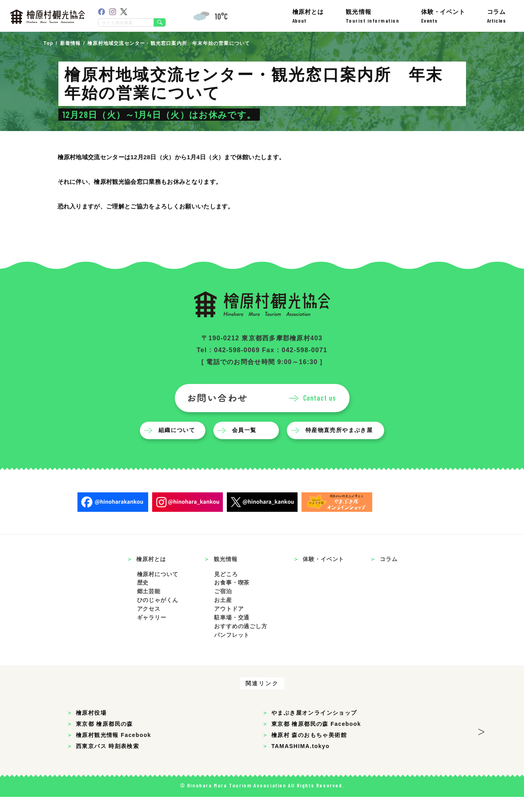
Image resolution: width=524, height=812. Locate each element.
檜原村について (158, 589)
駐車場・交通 (232, 633)
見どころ (226, 589)
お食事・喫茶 (232, 598)
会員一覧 (246, 445)
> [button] (481, 744)
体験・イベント (443, 16)
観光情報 (373, 16)
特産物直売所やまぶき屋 (341, 445)
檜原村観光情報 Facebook (114, 750)
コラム (497, 16)
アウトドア (229, 624)
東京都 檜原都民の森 (104, 739)
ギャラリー (152, 633)
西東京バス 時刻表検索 (107, 761)
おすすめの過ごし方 (241, 641)
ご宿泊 (223, 606)
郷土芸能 (149, 606)
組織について (179, 445)
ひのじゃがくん (158, 615)
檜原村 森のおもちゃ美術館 (309, 750)
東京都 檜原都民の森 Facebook (316, 739)
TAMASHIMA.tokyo (301, 761)
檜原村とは (308, 16)
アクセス (149, 624)
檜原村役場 (91, 728)
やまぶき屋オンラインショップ (314, 728)
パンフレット (232, 650)
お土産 (223, 615)
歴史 (143, 598)
